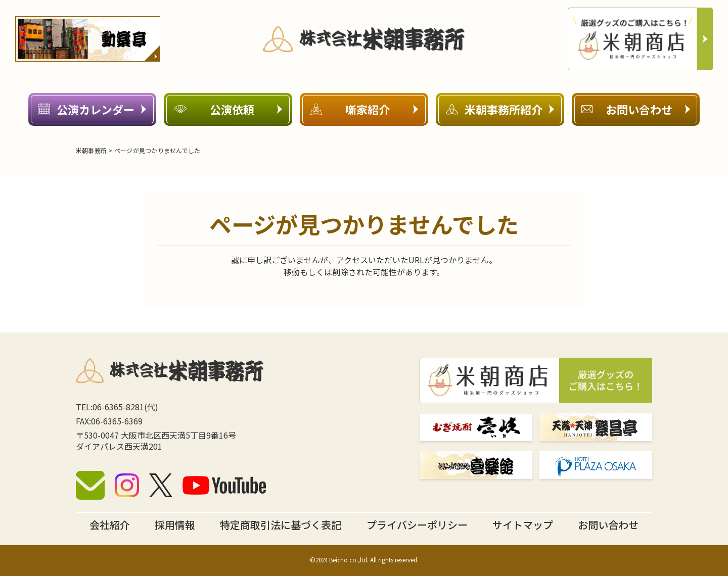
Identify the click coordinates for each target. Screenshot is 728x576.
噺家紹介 (364, 109)
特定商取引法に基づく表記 (281, 525)
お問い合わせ (635, 109)
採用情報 (175, 525)
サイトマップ (523, 525)
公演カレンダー (92, 109)
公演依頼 (228, 109)
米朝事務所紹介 (500, 109)
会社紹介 (110, 525)
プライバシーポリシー (417, 525)
